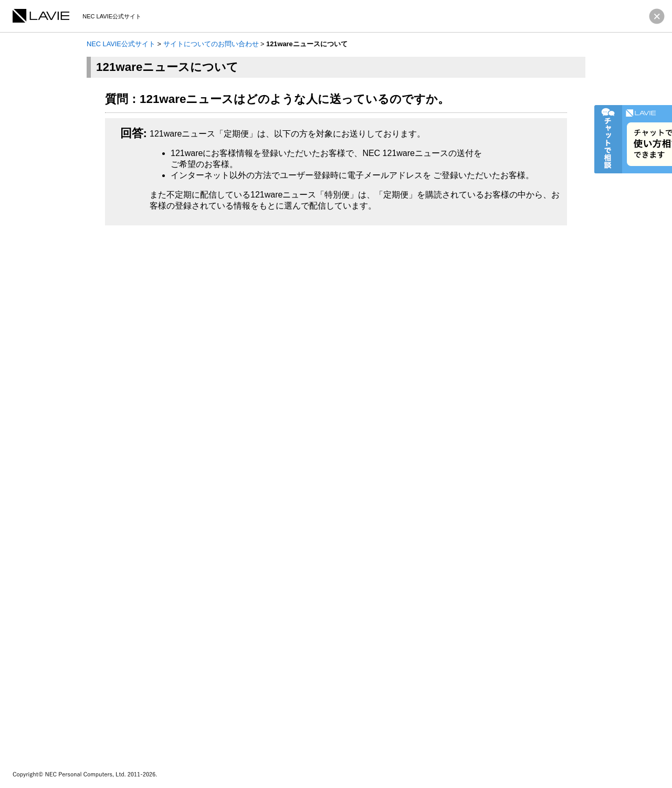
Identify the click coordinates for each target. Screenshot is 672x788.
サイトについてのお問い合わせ (211, 44)
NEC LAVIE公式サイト (121, 44)
